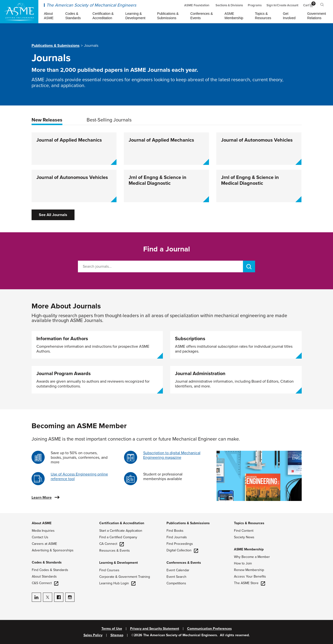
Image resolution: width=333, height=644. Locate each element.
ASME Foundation (197, 5)
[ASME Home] (19, 12)
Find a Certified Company (118, 537)
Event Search (176, 577)
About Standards (44, 576)
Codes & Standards (47, 562)
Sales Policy (93, 635)
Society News (244, 537)
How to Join (243, 563)
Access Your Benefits (250, 576)
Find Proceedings (180, 544)
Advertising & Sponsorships (53, 550)
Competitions (176, 583)
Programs (255, 5)
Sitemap (117, 635)
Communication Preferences (209, 629)
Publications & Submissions (56, 46)
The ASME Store (250, 583)
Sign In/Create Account (282, 5)
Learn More (42, 498)
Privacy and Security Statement (155, 629)
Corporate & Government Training (125, 577)
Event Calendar (178, 570)
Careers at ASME (44, 544)
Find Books (175, 531)
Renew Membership (249, 570)
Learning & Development (119, 563)
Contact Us (40, 537)
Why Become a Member (252, 557)
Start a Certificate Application (121, 531)
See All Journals (53, 215)
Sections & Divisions (229, 5)
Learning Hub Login (117, 583)
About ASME (42, 523)
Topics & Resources (249, 523)
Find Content (244, 531)
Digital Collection (182, 550)
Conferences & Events (184, 563)
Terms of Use (112, 629)
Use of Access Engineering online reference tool (79, 477)
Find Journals (177, 537)
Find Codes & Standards (50, 570)
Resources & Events (115, 551)
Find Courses (109, 570)
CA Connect (112, 544)
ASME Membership (249, 549)
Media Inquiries (43, 531)
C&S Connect (45, 583)
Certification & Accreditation (122, 523)
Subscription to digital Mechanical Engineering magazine (172, 455)
